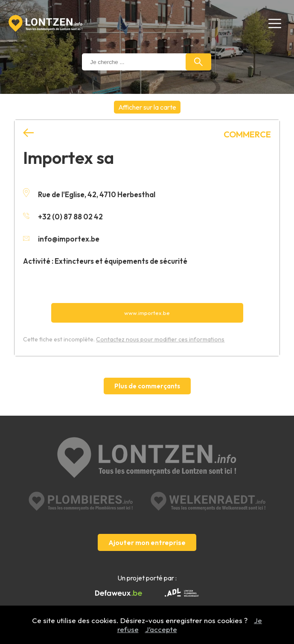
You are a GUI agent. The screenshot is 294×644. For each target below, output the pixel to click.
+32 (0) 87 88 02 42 (63, 217)
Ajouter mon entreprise (147, 542)
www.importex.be (147, 313)
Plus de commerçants (147, 386)
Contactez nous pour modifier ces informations (160, 339)
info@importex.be (61, 239)
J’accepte (161, 629)
